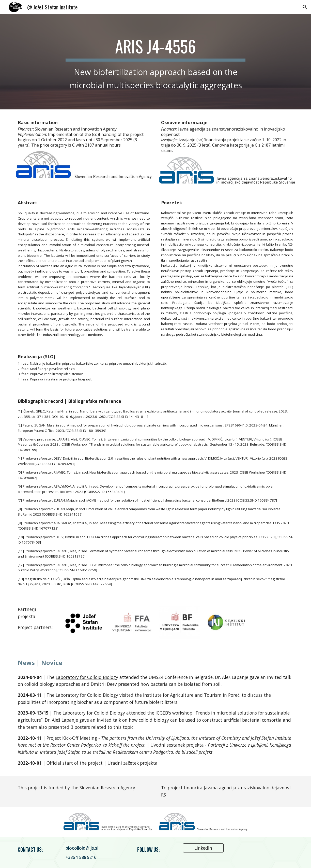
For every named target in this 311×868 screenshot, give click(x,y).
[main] (155, 62)
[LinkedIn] (203, 848)
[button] (305, 7)
